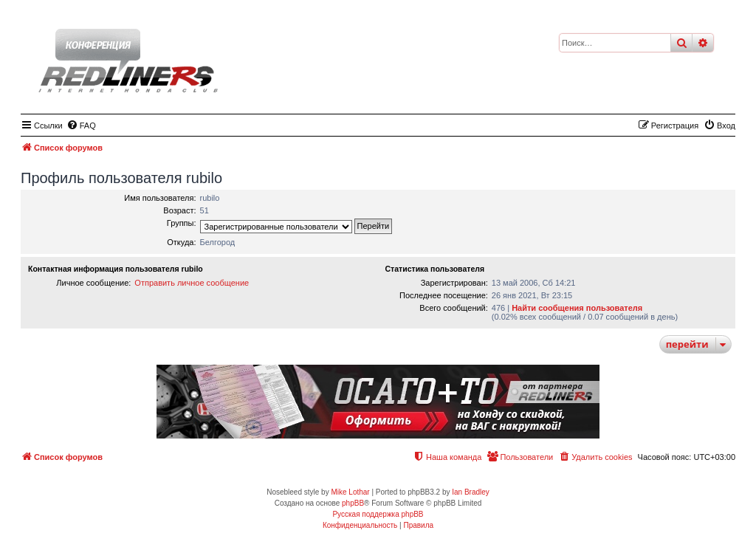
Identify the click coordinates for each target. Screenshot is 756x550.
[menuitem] (81, 126)
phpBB (353, 503)
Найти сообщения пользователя (577, 308)
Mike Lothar (350, 492)
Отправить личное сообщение (192, 283)
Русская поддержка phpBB (378, 514)
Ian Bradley (471, 492)
